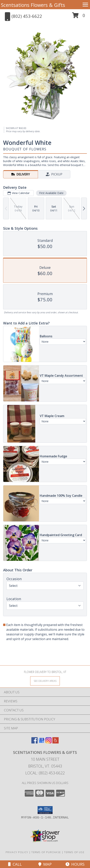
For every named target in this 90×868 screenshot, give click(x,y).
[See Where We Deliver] (45, 681)
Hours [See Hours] (75, 864)
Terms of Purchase (46, 852)
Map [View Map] (45, 864)
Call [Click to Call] (15, 864)
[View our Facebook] (34, 742)
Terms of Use (74, 852)
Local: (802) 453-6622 (45, 773)
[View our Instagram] (49, 742)
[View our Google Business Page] (41, 742)
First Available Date (51, 193)
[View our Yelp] (56, 742)
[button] (79, 17)
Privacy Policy (17, 852)
